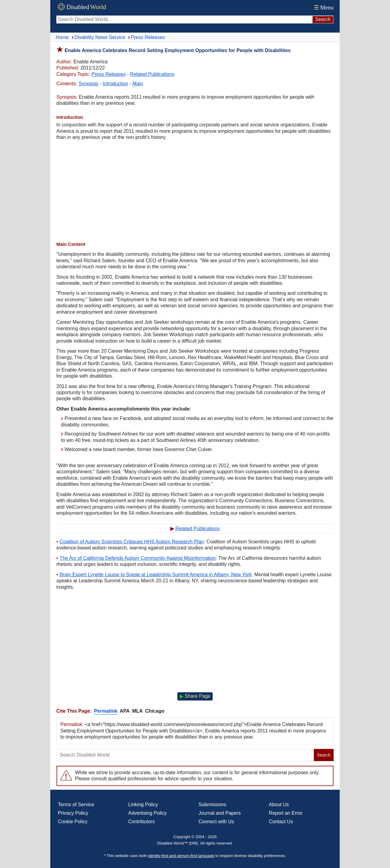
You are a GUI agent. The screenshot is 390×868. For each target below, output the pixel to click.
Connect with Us (216, 822)
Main (138, 84)
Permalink (106, 711)
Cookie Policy (73, 822)
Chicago (155, 711)
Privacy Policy (73, 813)
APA (125, 711)
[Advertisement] (195, 191)
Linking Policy (143, 804)
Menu (323, 7)
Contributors (142, 822)
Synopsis (89, 84)
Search (324, 755)
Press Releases (108, 74)
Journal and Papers (220, 813)
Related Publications (152, 74)
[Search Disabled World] (184, 19)
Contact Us (281, 822)
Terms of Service (76, 804)
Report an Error (285, 813)
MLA (138, 711)
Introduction (115, 84)
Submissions (213, 804)
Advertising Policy (147, 813)
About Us (279, 804)
